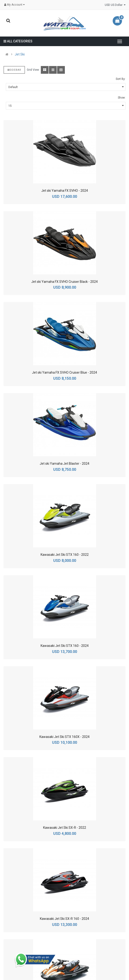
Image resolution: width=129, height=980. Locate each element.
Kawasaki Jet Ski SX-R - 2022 (65, 828)
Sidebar (14, 70)
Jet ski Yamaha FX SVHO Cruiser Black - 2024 (64, 282)
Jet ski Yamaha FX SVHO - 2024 (65, 191)
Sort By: (121, 79)
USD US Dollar (115, 5)
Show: (122, 98)
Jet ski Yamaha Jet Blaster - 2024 (64, 464)
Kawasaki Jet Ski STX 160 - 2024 (65, 646)
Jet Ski (20, 54)
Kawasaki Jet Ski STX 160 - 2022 (65, 555)
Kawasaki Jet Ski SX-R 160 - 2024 (64, 919)
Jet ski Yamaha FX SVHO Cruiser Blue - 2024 (64, 372)
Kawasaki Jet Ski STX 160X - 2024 (64, 737)
